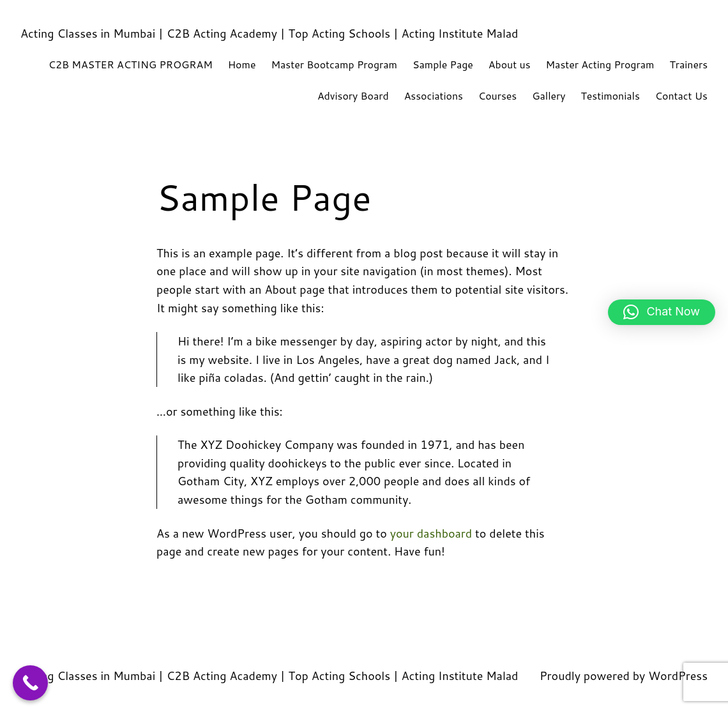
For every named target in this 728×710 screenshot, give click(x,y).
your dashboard (431, 533)
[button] (662, 312)
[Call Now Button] (30, 683)
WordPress (678, 676)
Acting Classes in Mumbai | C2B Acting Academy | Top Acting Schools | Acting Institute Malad (269, 33)
